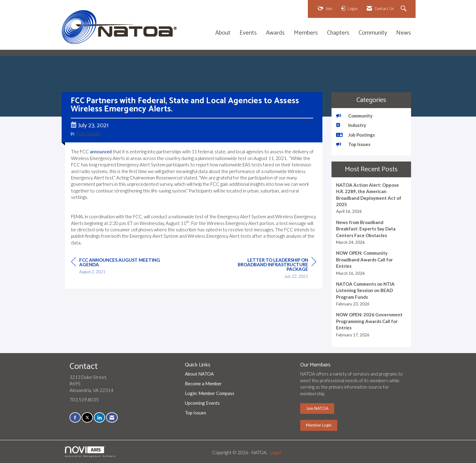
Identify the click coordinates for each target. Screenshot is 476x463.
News (404, 33)
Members (306, 33)
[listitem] (371, 198)
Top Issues (88, 134)
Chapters (338, 33)
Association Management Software (90, 452)
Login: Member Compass (210, 393)
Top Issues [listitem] (353, 144)
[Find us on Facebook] (75, 418)
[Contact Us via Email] (112, 418)
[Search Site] (405, 9)
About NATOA (199, 374)
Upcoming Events (202, 403)
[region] (271, 269)
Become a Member (203, 383)
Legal (275, 452)
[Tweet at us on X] (87, 418)
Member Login (319, 425)
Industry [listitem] (351, 125)
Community (373, 33)
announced (101, 151)
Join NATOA (317, 408)
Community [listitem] (354, 116)
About (223, 33)
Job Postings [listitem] (355, 135)
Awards (275, 33)
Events (248, 33)
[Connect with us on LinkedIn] (99, 418)
